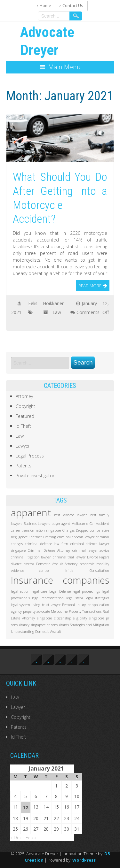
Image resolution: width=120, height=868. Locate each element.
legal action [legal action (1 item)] (20, 591)
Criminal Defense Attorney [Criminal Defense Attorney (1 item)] (49, 550)
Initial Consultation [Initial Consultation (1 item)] (87, 571)
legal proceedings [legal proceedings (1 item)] (86, 591)
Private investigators (36, 476)
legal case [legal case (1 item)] (39, 591)
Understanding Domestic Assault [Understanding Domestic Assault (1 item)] (36, 632)
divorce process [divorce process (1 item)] (22, 564)
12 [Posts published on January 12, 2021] (26, 807)
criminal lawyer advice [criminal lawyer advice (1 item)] (91, 550)
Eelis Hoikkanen (46, 303)
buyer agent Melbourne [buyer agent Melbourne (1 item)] (70, 524)
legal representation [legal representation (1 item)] (48, 598)
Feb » (31, 837)
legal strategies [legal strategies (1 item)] (97, 598)
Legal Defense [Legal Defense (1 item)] (60, 591)
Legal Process (30, 456)
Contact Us (73, 5)
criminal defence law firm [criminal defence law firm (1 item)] (47, 544)
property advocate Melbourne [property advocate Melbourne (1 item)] (45, 611)
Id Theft (23, 426)
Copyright (25, 406)
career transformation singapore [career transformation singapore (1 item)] (36, 530)
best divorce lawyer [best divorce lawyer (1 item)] (70, 515)
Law (57, 312)
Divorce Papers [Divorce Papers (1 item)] (98, 557)
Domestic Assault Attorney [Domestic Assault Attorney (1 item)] (57, 564)
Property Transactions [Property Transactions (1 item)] (85, 611)
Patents (24, 466)
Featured (25, 416)
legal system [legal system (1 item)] (20, 605)
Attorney (24, 396)
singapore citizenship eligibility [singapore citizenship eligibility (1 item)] (62, 618)
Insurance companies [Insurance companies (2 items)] (60, 580)
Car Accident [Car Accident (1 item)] (99, 524)
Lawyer (23, 446)
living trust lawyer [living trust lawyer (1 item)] (46, 605)
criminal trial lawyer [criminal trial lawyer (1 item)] (69, 557)
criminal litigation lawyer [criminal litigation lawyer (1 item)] (31, 557)
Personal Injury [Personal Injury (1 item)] (74, 605)
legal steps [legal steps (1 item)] (75, 598)
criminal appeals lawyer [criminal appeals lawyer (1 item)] (76, 537)
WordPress (84, 860)
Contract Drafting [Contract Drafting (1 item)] (42, 537)
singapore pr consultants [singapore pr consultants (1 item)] (50, 625)
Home (45, 5)
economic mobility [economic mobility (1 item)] (94, 564)
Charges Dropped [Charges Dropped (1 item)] (75, 530)
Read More (90, 286)
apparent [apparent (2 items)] (31, 513)
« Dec (16, 837)
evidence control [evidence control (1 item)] (30, 571)
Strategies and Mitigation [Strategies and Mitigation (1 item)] (90, 625)
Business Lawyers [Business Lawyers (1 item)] (37, 524)
